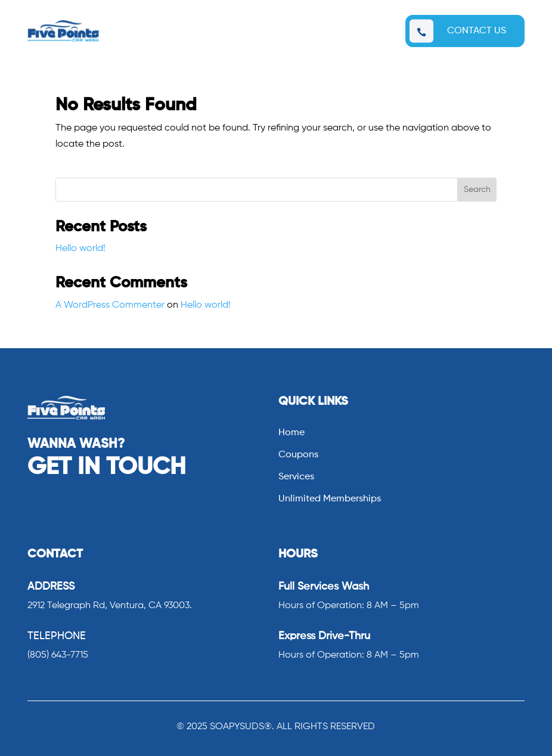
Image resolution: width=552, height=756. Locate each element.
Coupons (298, 455)
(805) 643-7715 (58, 655)
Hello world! (80, 249)
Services (296, 477)
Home (291, 433)
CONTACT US (477, 31)
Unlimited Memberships (330, 499)
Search (477, 190)
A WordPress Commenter (110, 305)
